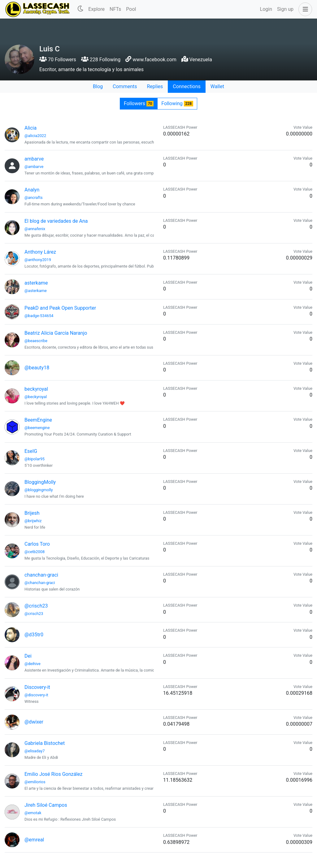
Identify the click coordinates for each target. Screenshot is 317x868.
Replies (155, 86)
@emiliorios (35, 782)
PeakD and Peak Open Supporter (60, 308)
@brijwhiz (33, 521)
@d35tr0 (34, 635)
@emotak (33, 813)
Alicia (30, 128)
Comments (125, 86)
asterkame (36, 283)
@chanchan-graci (40, 583)
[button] (304, 9)
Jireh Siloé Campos (46, 805)
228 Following (101, 60)
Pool (131, 9)
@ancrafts (34, 198)
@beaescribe (36, 341)
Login (266, 9)
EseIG (31, 451)
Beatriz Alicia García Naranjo (56, 333)
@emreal (34, 840)
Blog (98, 86)
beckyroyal (36, 389)
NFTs (115, 9)
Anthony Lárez (40, 252)
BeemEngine (38, 420)
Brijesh (32, 513)
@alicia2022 (35, 136)
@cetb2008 (35, 552)
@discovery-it (36, 695)
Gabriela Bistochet (45, 743)
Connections (187, 86)
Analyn (32, 190)
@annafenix (35, 229)
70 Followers (58, 60)
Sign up (285, 9)
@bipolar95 (35, 459)
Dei (28, 656)
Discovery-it (37, 687)
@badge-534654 (39, 316)
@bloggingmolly (39, 490)
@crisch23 (36, 606)
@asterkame (36, 291)
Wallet (217, 86)
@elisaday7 (35, 751)
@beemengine (37, 428)
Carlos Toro (37, 544)
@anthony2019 (38, 260)
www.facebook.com (154, 60)
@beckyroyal (36, 397)
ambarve (34, 159)
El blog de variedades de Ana (56, 221)
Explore (96, 9)
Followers (139, 103)
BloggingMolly (40, 482)
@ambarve (34, 167)
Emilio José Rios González (53, 774)
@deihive (33, 664)
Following (177, 103)
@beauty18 (37, 368)
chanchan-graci (41, 575)
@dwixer (34, 722)
